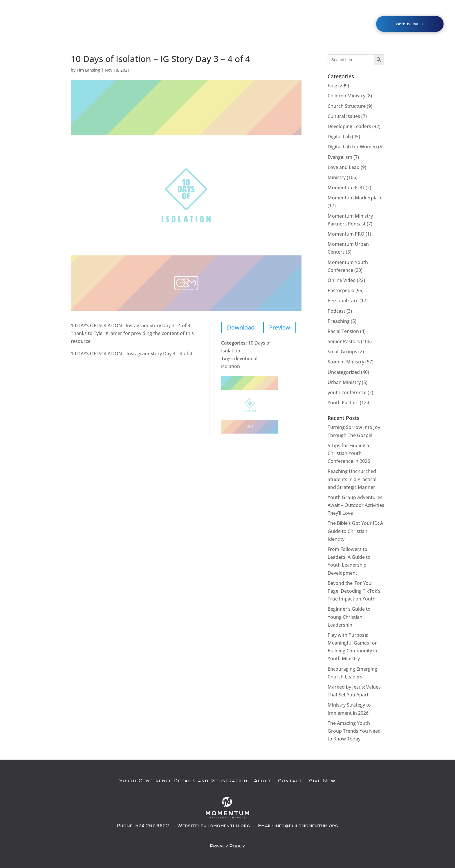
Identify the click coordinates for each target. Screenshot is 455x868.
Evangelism (340, 157)
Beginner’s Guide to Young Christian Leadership (349, 617)
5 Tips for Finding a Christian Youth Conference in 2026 (349, 453)
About (263, 781)
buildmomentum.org (225, 826)
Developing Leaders (349, 126)
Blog (332, 85)
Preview (280, 327)
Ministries (222, 25)
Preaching (339, 321)
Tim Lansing (88, 70)
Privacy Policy (228, 846)
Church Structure (347, 106)
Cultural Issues (344, 116)
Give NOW (407, 24)
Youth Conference (177, 25)
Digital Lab (339, 137)
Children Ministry (346, 96)
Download (241, 327)
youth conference (347, 392)
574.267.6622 (152, 826)
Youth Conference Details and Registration (183, 781)
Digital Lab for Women (352, 147)
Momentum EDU (346, 188)
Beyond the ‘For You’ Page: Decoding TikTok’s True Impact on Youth (354, 591)
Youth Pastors (343, 403)
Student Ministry (346, 362)
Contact (290, 781)
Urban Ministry (344, 382)
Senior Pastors (344, 341)
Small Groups (342, 352)
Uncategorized (344, 372)
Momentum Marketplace (355, 198)
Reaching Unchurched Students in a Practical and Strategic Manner (352, 479)
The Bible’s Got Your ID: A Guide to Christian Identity (355, 531)
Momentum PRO (346, 234)
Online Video (342, 280)
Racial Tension (343, 331)
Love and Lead (344, 167)
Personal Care (343, 301)
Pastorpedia (341, 290)
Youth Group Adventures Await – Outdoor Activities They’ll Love (356, 505)
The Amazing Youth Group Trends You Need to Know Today (354, 731)
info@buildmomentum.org (307, 826)
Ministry (337, 177)
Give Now (322, 781)
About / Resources (272, 25)
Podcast (336, 311)
